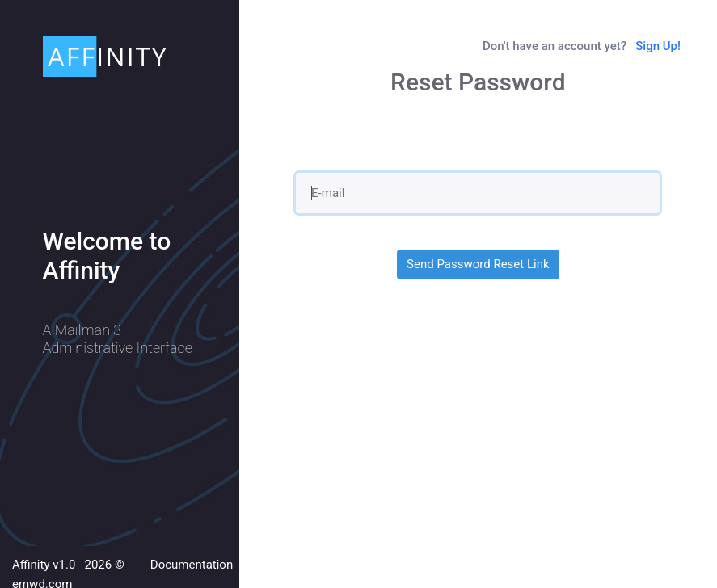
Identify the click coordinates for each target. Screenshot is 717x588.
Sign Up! (658, 46)
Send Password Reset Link (478, 264)
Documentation (192, 565)
